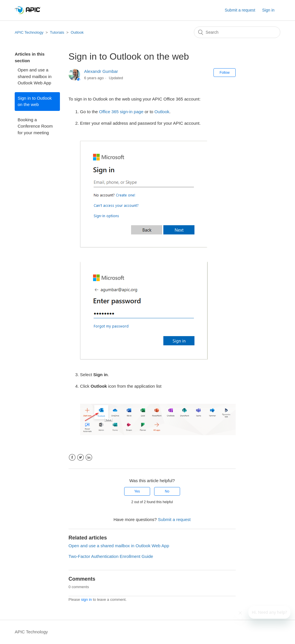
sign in (86, 600)
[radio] (137, 491)
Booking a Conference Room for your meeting (35, 126)
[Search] (237, 32)
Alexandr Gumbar (101, 71)
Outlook (77, 32)
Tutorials (57, 32)
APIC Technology (29, 32)
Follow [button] (225, 73)
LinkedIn (89, 458)
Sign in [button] (268, 10)
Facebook (72, 458)
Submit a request (240, 10)
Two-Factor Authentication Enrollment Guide (111, 556)
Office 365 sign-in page (121, 112)
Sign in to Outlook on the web (35, 101)
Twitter (81, 458)
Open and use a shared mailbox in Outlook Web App (35, 76)
